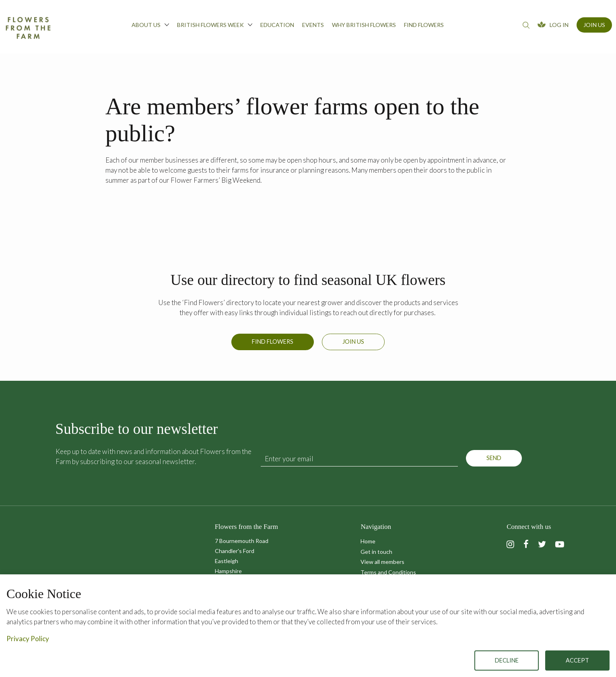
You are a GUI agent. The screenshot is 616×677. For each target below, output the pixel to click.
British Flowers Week (215, 25)
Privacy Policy (28, 639)
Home (368, 541)
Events (313, 25)
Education (277, 25)
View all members (382, 562)
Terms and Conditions (388, 572)
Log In (559, 25)
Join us (353, 342)
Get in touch (376, 552)
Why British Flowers (364, 25)
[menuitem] (150, 27)
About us (150, 25)
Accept (577, 660)
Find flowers (424, 25)
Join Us (594, 25)
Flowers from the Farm (28, 28)
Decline (507, 660)
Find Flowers (273, 342)
